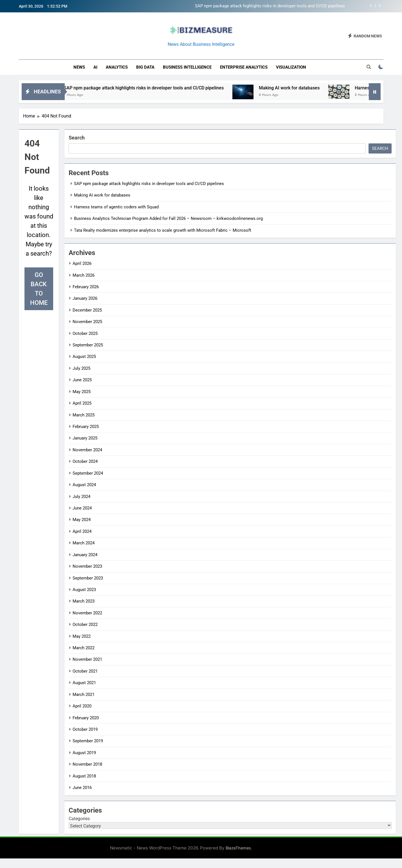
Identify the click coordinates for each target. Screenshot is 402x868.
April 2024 (82, 531)
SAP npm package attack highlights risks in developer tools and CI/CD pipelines (270, 6)
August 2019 (84, 753)
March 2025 (84, 415)
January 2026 (85, 298)
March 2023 (84, 601)
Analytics (117, 67)
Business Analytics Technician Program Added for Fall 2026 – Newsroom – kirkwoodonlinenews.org (168, 218)
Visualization (291, 67)
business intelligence (187, 67)
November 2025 (87, 322)
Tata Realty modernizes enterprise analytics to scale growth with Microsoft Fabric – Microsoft (163, 230)
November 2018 (87, 764)
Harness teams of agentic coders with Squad (116, 207)
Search (77, 138)
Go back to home (39, 289)
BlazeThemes (238, 848)
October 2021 (85, 671)
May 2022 (82, 636)
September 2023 (88, 578)
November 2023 (87, 566)
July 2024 (81, 497)
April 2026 (82, 263)
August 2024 (84, 485)
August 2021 (84, 683)
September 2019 (88, 741)
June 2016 (82, 788)
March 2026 (84, 275)
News (79, 67)
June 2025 (82, 380)
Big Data (145, 67)
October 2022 (85, 624)
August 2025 (84, 357)
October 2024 (85, 461)
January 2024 (85, 555)
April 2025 (82, 403)
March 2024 (84, 543)
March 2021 (84, 695)
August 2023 (84, 590)
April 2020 (82, 706)
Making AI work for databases (306, 88)
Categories (79, 819)
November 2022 (87, 613)
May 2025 (82, 392)
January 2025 (85, 438)
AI (95, 67)
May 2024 (82, 520)
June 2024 (82, 508)
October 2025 (85, 333)
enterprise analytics (244, 67)
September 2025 (88, 345)
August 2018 (84, 776)
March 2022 (84, 648)
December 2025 (87, 310)
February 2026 (86, 287)
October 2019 (85, 729)
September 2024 (88, 473)
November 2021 (87, 659)
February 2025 (86, 427)
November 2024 (87, 450)
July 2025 (81, 368)
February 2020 (86, 718)
